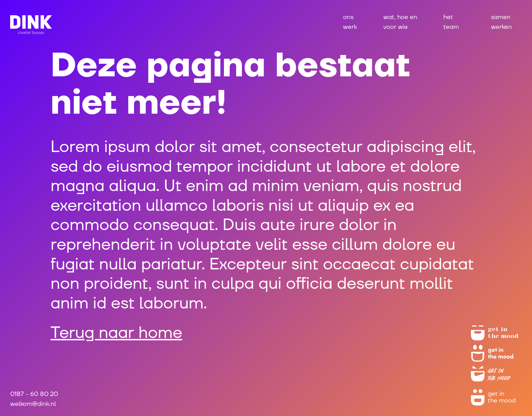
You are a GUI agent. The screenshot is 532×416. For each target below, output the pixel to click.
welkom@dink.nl (33, 404)
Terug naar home (116, 333)
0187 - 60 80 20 (34, 394)
